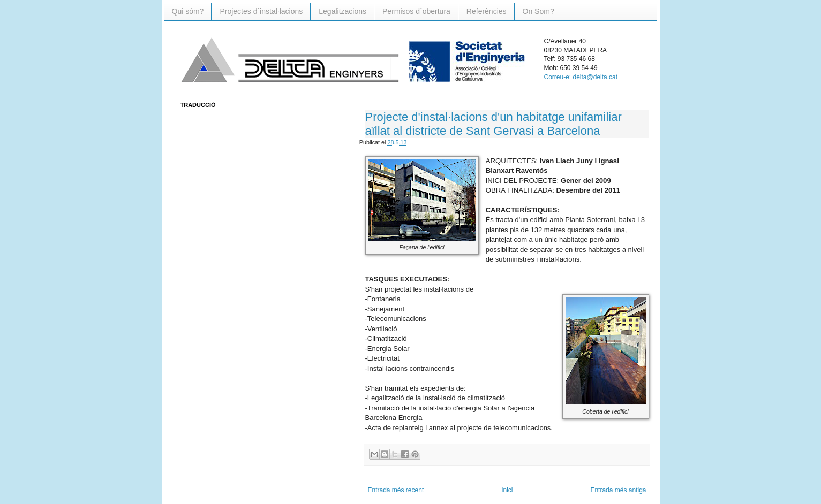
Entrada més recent (396, 490)
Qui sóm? (188, 11)
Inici (507, 490)
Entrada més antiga (618, 490)
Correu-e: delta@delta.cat (581, 77)
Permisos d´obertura (416, 11)
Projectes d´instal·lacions (261, 11)
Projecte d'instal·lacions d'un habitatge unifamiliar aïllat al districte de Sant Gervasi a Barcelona (494, 124)
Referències (487, 11)
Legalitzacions (342, 11)
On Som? (538, 11)
